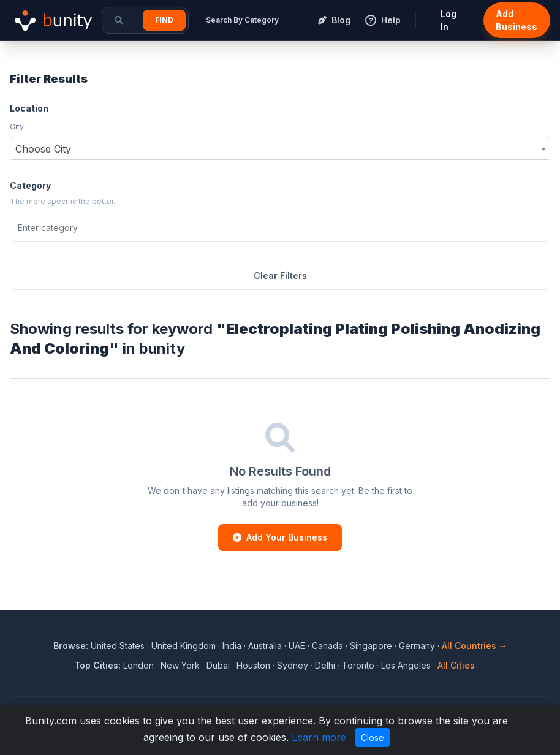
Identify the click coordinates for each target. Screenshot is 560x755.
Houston (253, 665)
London (138, 665)
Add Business (516, 20)
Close (373, 738)
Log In (448, 20)
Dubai (218, 665)
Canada (327, 646)
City (17, 127)
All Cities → (462, 665)
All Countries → (475, 646)
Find (164, 20)
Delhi (325, 665)
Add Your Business (280, 537)
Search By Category (242, 20)
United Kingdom (184, 646)
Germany (417, 646)
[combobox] (280, 148)
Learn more (319, 737)
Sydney (293, 665)
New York (180, 665)
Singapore (371, 646)
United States (118, 646)
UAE (297, 646)
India (232, 646)
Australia (265, 646)
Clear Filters (280, 275)
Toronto (358, 665)
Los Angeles (406, 665)
